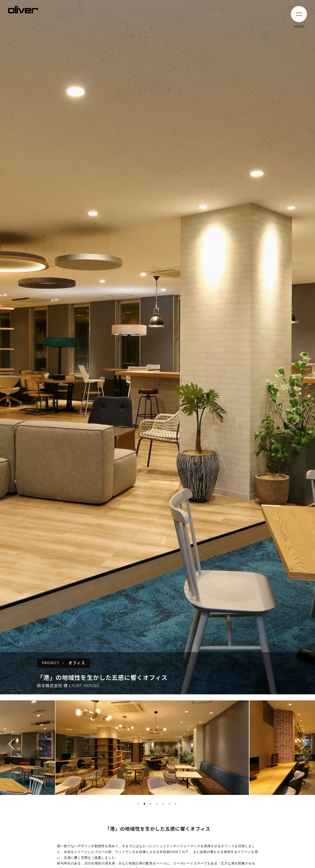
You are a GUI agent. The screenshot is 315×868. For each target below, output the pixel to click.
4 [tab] (157, 804)
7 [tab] (176, 804)
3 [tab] (151, 804)
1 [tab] (138, 804)
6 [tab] (169, 804)
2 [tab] (144, 804)
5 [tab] (163, 804)
